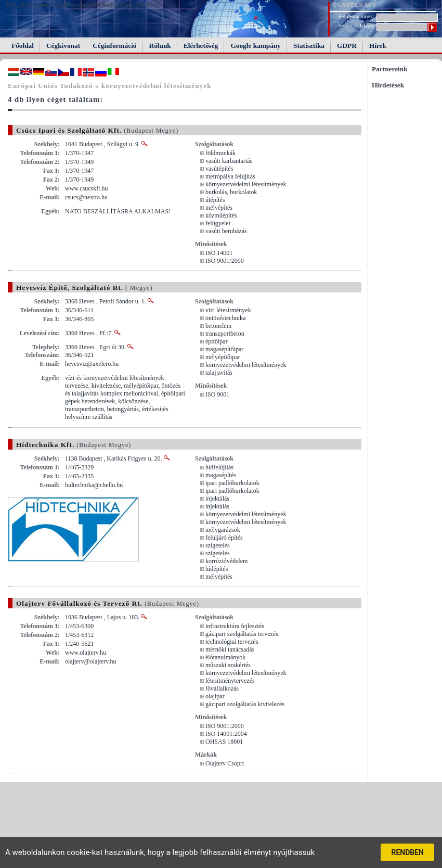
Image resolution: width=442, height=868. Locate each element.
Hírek (378, 46)
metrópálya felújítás (230, 176)
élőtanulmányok (225, 657)
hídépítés (217, 569)
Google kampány (256, 46)
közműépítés (221, 215)
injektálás (217, 499)
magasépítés (221, 475)
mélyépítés (219, 208)
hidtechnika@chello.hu (94, 485)
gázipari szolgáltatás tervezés (242, 634)
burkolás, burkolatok (231, 192)
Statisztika (309, 46)
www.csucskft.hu (87, 188)
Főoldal (23, 46)
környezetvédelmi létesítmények (246, 184)
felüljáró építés (224, 538)
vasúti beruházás (226, 231)
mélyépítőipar (223, 357)
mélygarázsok (223, 530)
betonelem (218, 326)
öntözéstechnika (225, 318)
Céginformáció (114, 46)
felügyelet (218, 223)
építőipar (217, 341)
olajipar (215, 696)
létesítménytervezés (230, 681)
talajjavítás (219, 373)
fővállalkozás (222, 688)
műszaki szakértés (228, 665)
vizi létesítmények (228, 310)
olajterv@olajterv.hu (91, 661)
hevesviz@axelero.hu (92, 364)
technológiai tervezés (232, 642)
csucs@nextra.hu (86, 197)
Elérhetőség (201, 46)
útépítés (215, 200)
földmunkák (220, 153)
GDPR (347, 46)
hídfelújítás (219, 467)
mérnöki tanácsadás (230, 649)
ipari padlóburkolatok (232, 483)
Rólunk (160, 46)
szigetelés (218, 545)
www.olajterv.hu (86, 653)
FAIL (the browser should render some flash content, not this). (82, 5)
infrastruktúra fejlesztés (235, 626)
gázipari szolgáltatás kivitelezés (245, 704)
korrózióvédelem (226, 561)
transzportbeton (225, 334)
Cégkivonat (63, 46)
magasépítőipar (224, 349)
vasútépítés (219, 169)
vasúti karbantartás (229, 161)
